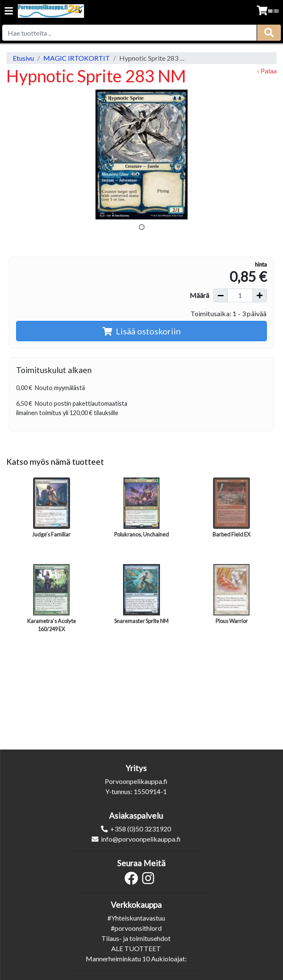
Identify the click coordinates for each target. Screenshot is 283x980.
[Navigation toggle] (9, 12)
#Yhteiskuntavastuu (136, 918)
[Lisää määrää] (260, 295)
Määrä (199, 295)
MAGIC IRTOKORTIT (77, 58)
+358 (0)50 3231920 (141, 829)
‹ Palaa (267, 71)
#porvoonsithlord (136, 928)
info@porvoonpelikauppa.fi (141, 839)
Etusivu (23, 58)
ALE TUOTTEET (136, 948)
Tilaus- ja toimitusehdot (136, 938)
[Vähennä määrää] (221, 295)
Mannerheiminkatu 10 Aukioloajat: (136, 959)
